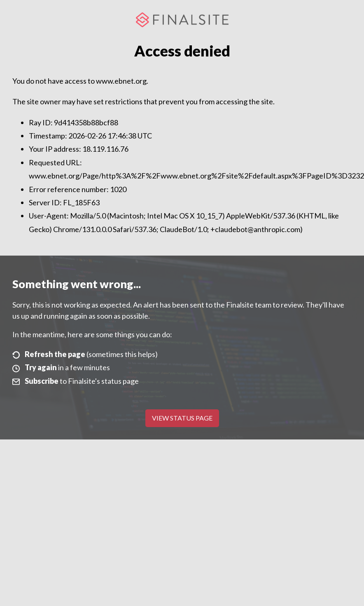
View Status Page (182, 418)
